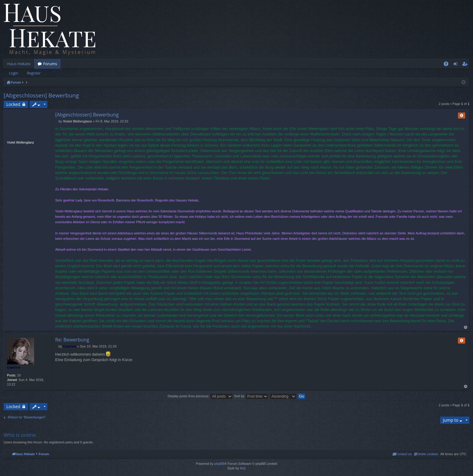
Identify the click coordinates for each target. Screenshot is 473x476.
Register (34, 73)
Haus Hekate (19, 64)
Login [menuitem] (457, 65)
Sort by (251, 396)
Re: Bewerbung (72, 340)
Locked (13, 104)
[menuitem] (426, 454)
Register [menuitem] (466, 65)
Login (14, 73)
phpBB (219, 464)
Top (466, 327)
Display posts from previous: (200, 396)
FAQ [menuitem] (448, 65)
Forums (50, 64)
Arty (243, 468)
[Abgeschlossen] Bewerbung (41, 95)
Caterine (14, 367)
